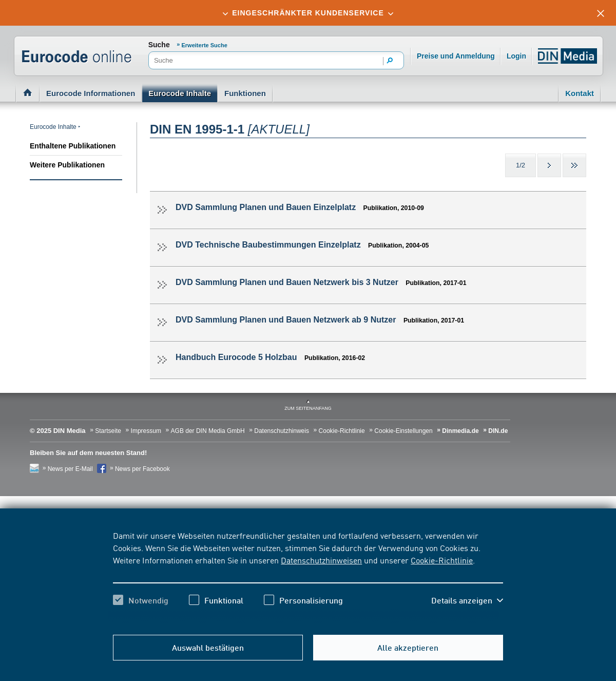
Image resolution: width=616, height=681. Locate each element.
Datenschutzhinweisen (321, 560)
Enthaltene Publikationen (73, 146)
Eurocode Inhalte (180, 93)
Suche (159, 45)
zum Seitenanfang (308, 408)
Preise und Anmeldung (456, 56)
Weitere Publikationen (67, 165)
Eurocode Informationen (91, 93)
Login (516, 56)
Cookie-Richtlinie (442, 560)
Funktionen (245, 93)
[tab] (308, 13)
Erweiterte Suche (205, 45)
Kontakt (580, 93)
